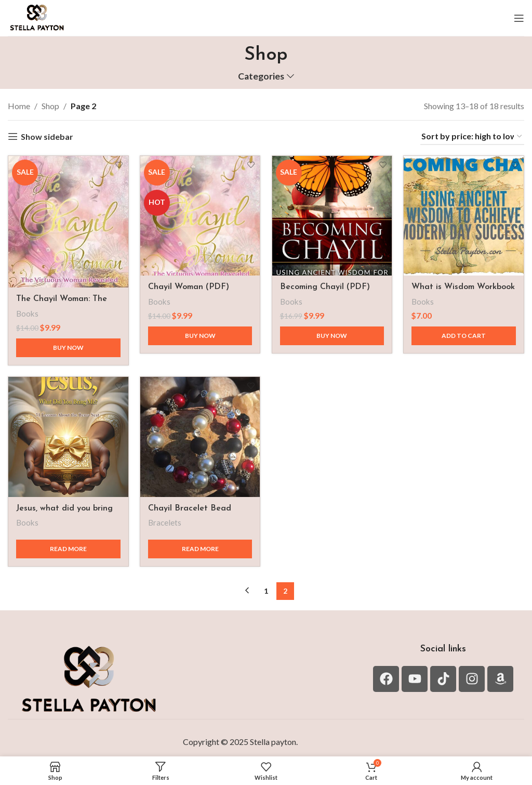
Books (27, 310)
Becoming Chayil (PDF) (327, 284)
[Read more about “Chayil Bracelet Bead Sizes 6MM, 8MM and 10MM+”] (199, 546)
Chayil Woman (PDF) (190, 284)
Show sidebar (47, 136)
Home (19, 106)
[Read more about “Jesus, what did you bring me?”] (66, 546)
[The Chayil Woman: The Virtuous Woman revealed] (66, 220)
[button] (465, 333)
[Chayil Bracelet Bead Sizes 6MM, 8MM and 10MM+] (199, 436)
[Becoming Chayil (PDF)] (332, 214)
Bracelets (166, 520)
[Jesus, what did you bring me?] (66, 436)
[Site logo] (37, 17)
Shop (50, 106)
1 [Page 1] (266, 588)
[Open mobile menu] (519, 18)
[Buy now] (66, 344)
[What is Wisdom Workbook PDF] (465, 214)
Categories (261, 76)
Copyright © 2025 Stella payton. (240, 740)
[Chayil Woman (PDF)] (199, 214)
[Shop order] (472, 136)
